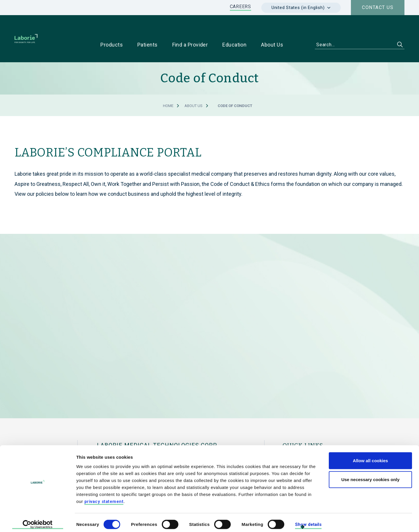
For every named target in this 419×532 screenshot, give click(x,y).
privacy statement (104, 497)
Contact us (378, 7)
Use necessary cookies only (370, 475)
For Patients (336, 440)
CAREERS (240, 7)
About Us (193, 87)
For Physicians (298, 440)
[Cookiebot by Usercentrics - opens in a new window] (38, 521)
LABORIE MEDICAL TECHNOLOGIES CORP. (157, 427)
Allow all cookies (371, 456)
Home (168, 87)
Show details (308, 520)
